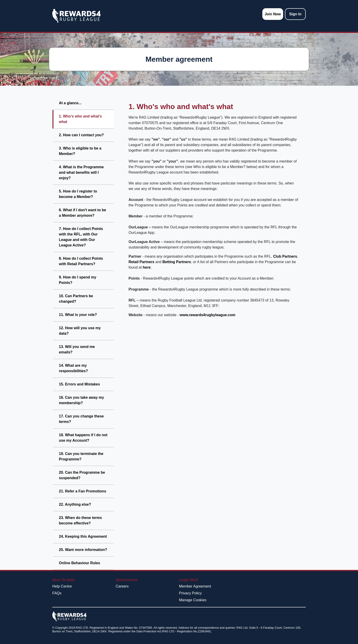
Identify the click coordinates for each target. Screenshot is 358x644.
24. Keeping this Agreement (83, 536)
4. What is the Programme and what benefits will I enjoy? (81, 172)
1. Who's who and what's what (80, 119)
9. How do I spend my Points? (78, 280)
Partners (290, 256)
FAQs (57, 593)
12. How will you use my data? (80, 331)
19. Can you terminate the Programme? (81, 456)
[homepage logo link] (76, 16)
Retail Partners (141, 262)
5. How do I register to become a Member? (78, 194)
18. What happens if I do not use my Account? (83, 438)
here (147, 267)
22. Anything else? (75, 504)
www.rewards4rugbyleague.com (208, 315)
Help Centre (62, 586)
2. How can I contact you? (81, 135)
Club (277, 256)
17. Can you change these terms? (81, 419)
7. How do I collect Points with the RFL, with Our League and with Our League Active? (81, 237)
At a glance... (70, 103)
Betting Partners (177, 262)
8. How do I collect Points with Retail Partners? (81, 261)
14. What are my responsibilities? (73, 368)
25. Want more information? (83, 550)
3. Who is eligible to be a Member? (80, 151)
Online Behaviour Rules (79, 563)
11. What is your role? (78, 315)
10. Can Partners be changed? (76, 299)
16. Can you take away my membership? (81, 400)
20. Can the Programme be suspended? (82, 475)
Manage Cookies (193, 600)
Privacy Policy (190, 593)
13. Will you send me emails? (77, 349)
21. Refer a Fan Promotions (83, 491)
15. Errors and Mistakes (79, 384)
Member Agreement (195, 586)
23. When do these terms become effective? (80, 520)
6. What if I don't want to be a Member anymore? (82, 213)
